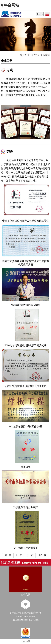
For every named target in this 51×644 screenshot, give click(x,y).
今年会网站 (10, 5)
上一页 (19, 555)
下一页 (30, 555)
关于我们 (32, 55)
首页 (22, 55)
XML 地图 (25, 641)
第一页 (8, 555)
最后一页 (42, 555)
